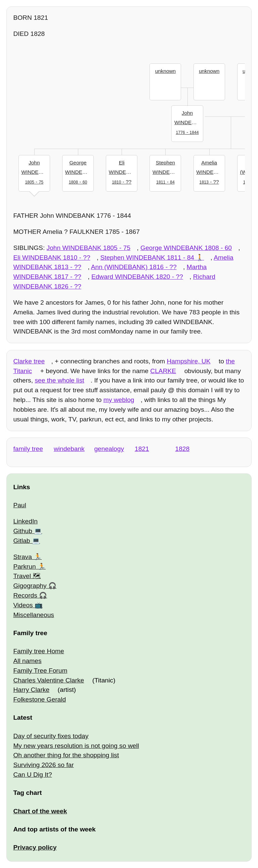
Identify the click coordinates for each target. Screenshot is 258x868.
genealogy (109, 449)
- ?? (123, 171)
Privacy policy (35, 847)
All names (27, 661)
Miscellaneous (34, 615)
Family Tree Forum (40, 671)
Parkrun (24, 567)
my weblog (119, 400)
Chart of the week (40, 811)
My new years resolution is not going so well (76, 746)
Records (25, 595)
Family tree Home (38, 651)
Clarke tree (29, 361)
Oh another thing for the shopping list (66, 755)
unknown (165, 71)
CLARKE (163, 371)
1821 (142, 449)
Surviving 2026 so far (43, 765)
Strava (22, 557)
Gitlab (21, 541)
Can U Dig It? (32, 775)
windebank (69, 449)
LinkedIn (25, 521)
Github (23, 531)
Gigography (30, 586)
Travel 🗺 (27, 576)
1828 (183, 449)
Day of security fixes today (51, 736)
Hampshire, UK (188, 361)
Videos (23, 605)
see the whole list (59, 380)
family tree (28, 449)
